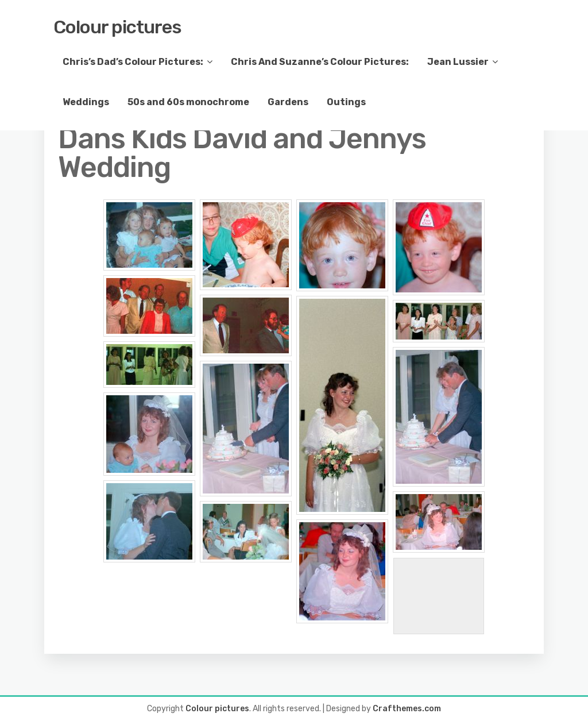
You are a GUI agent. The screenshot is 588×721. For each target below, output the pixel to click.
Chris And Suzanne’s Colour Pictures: (320, 62)
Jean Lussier (458, 62)
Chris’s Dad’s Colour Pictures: (133, 62)
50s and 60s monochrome (188, 102)
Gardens (288, 102)
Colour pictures (117, 27)
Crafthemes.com (407, 709)
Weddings (86, 102)
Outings (346, 102)
